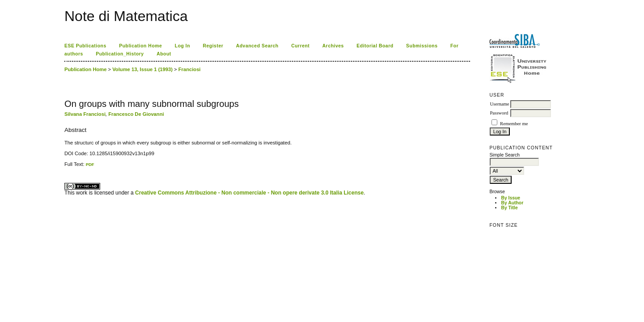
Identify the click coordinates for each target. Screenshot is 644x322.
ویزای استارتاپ (67, 167)
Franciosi (190, 69)
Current (300, 46)
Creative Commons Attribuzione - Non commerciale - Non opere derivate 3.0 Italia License (249, 193)
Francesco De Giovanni (136, 114)
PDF (90, 164)
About (164, 54)
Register (213, 46)
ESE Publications (85, 46)
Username (499, 104)
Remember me (514, 124)
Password (499, 113)
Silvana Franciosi (85, 114)
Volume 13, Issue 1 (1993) (142, 69)
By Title (509, 208)
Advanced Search (257, 46)
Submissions (422, 46)
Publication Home (140, 46)
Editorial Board (375, 46)
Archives (333, 46)
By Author (512, 203)
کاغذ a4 (65, 167)
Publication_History (120, 54)
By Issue (511, 198)
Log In (182, 46)
